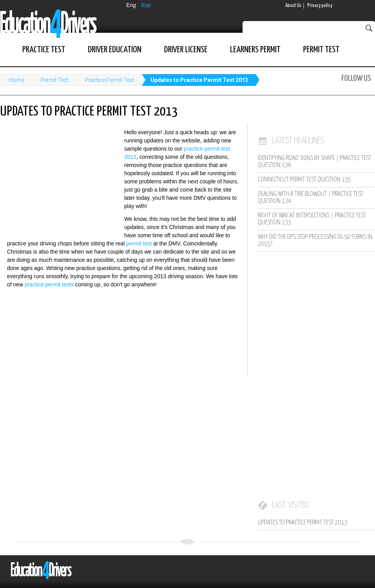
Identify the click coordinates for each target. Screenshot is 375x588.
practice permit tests (49, 284)
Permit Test (321, 50)
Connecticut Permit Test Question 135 (304, 180)
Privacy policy (320, 6)
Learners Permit (255, 50)
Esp (146, 5)
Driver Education (115, 50)
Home (17, 80)
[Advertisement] (59, 179)
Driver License (186, 50)
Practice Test (44, 50)
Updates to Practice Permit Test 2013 (199, 80)
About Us (293, 6)
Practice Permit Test (109, 80)
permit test (139, 243)
